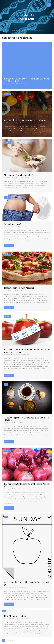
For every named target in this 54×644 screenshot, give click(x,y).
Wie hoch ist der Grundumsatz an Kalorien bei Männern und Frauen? (27, 351)
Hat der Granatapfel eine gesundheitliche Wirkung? (27, 485)
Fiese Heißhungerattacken (16, 616)
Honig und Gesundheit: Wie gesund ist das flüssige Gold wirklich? (27, 80)
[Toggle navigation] (49, 5)
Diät (6, 385)
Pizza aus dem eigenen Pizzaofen (19, 288)
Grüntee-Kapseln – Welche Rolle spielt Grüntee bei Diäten (27, 419)
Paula (18, 84)
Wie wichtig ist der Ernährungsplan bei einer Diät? (27, 583)
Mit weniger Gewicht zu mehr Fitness (21, 175)
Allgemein (7, 94)
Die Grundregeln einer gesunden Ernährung (25, 120)
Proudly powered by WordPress (34, 31)
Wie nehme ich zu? (13, 224)
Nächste (11, 641)
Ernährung (8, 45)
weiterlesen (10, 246)
